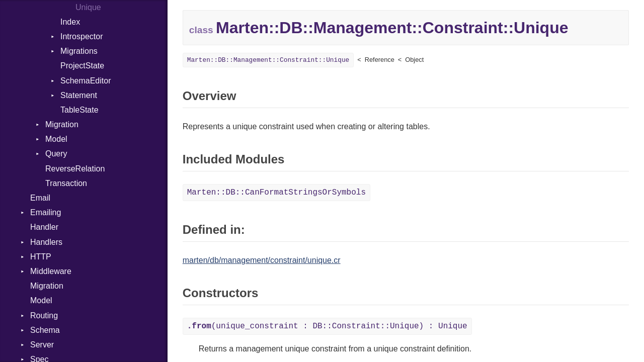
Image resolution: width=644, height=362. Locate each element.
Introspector (82, 36)
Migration (62, 124)
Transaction (66, 183)
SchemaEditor (86, 81)
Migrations (79, 51)
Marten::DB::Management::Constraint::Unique (268, 60)
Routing (44, 315)
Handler (44, 227)
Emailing (46, 212)
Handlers (46, 242)
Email (40, 198)
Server (42, 345)
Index (70, 22)
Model (56, 139)
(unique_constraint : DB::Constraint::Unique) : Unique (327, 326)
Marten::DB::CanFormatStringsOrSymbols (276, 193)
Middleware (51, 271)
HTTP (41, 257)
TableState (79, 110)
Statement (79, 95)
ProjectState (82, 66)
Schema (45, 330)
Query (56, 154)
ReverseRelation (75, 169)
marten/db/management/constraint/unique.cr (262, 260)
